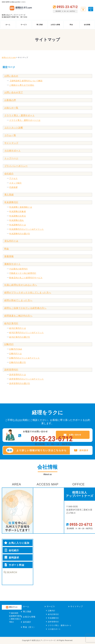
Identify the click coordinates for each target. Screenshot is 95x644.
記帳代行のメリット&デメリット (24, 358)
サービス (51, 606)
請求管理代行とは (18, 375)
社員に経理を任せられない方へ (21, 285)
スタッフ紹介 (15, 183)
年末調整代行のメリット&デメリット (27, 229)
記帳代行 (9, 344)
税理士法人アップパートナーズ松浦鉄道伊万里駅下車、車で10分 (15, 16)
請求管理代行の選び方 (20, 383)
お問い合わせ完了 (14, 92)
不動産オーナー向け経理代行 (23, 273)
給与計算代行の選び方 (20, 337)
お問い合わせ (11, 76)
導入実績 (9, 195)
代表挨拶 (13, 187)
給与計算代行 (11, 323)
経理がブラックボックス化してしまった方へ (28, 293)
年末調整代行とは (18, 225)
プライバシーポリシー (16, 166)
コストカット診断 (14, 128)
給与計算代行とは (18, 328)
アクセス (13, 178)
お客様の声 (10, 100)
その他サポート (13, 151)
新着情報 (9, 256)
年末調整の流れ (16, 220)
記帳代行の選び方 (18, 362)
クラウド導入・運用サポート (20, 115)
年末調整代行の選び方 (20, 234)
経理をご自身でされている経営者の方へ (25, 308)
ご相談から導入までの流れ (22, 85)
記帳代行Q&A (16, 349)
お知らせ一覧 (11, 108)
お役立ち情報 (29, 617)
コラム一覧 (10, 135)
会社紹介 (9, 174)
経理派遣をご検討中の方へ (18, 316)
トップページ (11, 158)
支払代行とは (11, 241)
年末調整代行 (11, 202)
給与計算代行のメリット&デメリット (27, 333)
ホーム (26, 606)
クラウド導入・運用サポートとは (25, 120)
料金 (7, 249)
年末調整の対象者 (18, 211)
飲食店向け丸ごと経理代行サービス (26, 278)
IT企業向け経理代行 (19, 269)
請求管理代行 (11, 370)
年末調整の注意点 (18, 216)
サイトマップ (11, 143)
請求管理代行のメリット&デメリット (27, 379)
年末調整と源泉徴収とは (21, 207)
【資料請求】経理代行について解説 (26, 81)
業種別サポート (13, 264)
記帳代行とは (15, 354)
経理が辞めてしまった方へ (18, 300)
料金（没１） (29, 627)
